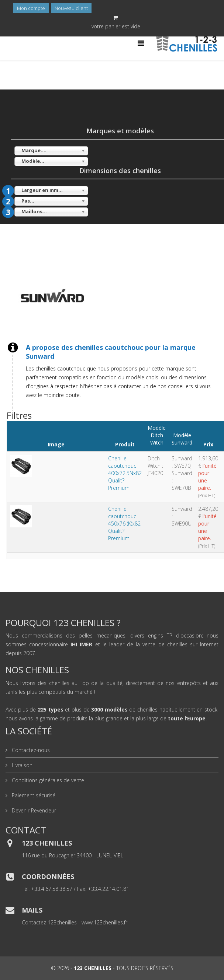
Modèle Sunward (182, 439)
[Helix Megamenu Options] (141, 43)
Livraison (21, 765)
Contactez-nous (30, 750)
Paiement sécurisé (33, 795)
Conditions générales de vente (47, 780)
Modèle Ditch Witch (157, 435)
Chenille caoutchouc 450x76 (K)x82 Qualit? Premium (124, 524)
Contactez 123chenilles (49, 922)
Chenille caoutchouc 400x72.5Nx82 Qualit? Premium (125, 473)
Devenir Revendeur (33, 810)
